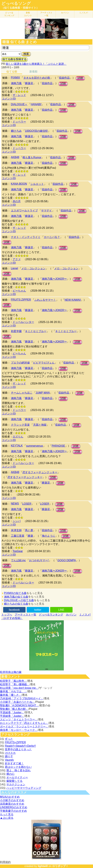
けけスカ (10, 753)
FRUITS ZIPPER (21, 300)
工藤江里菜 (18, 536)
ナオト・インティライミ (26, 237)
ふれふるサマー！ (45, 300)
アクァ (17, 259)
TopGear (18, 551)
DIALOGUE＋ (19, 104)
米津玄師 (16, 530)
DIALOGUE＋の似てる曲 (19, 600)
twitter (38, 610)
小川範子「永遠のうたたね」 (17, 702)
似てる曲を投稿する (14, 59)
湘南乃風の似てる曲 (16, 597)
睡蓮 (30, 536)
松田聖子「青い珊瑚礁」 (15, 684)
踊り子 (9, 756)
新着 (28, 14)
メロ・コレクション (33, 268)
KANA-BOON (19, 184)
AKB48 (15, 157)
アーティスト (46, 14)
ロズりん (18, 437)
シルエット (37, 184)
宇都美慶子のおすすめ (13, 811)
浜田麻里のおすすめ (12, 804)
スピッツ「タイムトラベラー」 (19, 719)
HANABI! (36, 104)
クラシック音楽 (20, 425)
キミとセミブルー (36, 331)
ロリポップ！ (60, 866)
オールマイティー (17, 777)
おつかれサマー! (39, 560)
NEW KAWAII (73, 300)
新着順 (33, 72)
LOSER (27, 504)
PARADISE (58, 446)
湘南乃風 (16, 83)
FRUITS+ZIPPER (15, 742)
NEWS (15, 504)
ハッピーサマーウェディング (24, 788)
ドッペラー (19, 122)
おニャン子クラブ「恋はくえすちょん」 (24, 723)
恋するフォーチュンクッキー (40, 472)
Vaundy (9, 760)
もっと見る (7, 814)
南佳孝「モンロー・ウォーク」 (19, 730)
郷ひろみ (16, 131)
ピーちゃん (19, 291)
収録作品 (64, 78)
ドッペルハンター (23, 322)
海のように (49, 536)
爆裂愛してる (14, 781)
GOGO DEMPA (67, 560)
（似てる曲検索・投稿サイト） (20, 8)
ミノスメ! (84, 13)
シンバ (17, 521)
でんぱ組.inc (18, 560)
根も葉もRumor (32, 157)
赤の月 (17, 201)
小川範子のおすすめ (12, 800)
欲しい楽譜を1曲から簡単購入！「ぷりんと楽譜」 (36, 64)
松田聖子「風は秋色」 (13, 681)
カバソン (65, 13)
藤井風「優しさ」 (11, 695)
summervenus (34, 446)
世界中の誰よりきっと (18, 749)
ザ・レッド (19, 95)
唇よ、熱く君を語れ (18, 770)
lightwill (43, 866)
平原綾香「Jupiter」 (12, 712)
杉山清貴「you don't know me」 (19, 688)
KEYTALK (17, 446)
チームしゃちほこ (22, 393)
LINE (61, 610)
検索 (26, 54)
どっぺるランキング (51, 615)
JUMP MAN (43, 393)
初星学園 (16, 331)
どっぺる (9, 14)
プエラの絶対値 (20, 363)
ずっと (9, 739)
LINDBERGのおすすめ (14, 807)
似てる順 (12, 72)
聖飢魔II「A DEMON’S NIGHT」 (19, 705)
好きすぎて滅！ (14, 763)
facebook (14, 610)
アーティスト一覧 (26, 615)
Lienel (15, 268)
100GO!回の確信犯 (36, 131)
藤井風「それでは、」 (13, 691)
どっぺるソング (16, 4)
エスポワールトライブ (24, 210)
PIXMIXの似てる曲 (15, 593)
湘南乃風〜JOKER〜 (54, 279)
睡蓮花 (29, 83)
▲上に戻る (7, 818)
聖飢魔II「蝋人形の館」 (14, 709)
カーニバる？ (52, 237)
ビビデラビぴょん (44, 363)
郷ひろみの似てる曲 (16, 604)
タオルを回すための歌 (37, 78)
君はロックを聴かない (18, 767)
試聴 (80, 78)
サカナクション (16, 784)
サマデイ (46, 210)
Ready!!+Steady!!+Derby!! (20, 746)
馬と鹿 (29, 530)
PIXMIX (15, 78)
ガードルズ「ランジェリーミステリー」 (24, 726)
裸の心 (10, 774)
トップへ (7, 615)
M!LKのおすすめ (10, 797)
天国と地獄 (40, 425)
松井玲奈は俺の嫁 (11, 672)
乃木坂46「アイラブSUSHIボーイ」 (22, 698)
